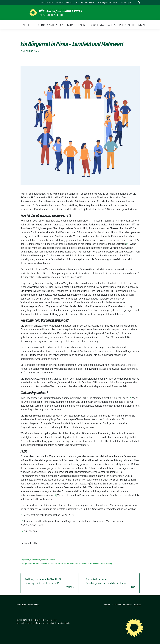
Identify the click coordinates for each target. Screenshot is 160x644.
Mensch (44, 560)
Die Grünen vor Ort (51, 15)
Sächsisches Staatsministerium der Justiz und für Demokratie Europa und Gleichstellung (75, 563)
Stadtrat (52, 560)
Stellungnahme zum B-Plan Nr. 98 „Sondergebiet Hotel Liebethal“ (49, 583)
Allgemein (25, 560)
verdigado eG (64, 623)
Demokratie (35, 560)
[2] (130, 398)
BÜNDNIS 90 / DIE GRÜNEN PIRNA (61, 11)
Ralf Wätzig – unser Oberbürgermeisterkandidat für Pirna (111, 583)
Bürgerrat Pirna (28, 563)
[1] (128, 244)
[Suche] (135, 3)
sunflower (37, 623)
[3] (55, 495)
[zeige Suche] (139, 3)
